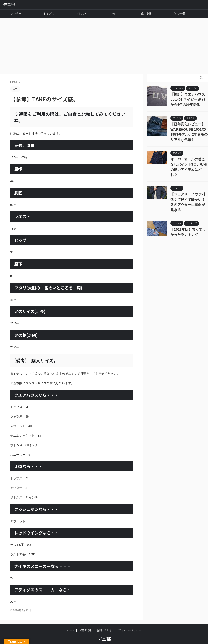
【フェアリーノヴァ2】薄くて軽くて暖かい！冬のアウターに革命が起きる (189, 180)
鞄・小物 (146, 13)
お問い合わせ (104, 622)
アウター (16, 13)
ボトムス (81, 13)
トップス (49, 13)
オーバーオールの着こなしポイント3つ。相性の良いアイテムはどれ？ (189, 152)
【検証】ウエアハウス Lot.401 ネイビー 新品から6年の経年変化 (188, 90)
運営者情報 (86, 622)
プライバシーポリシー (129, 622)
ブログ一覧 (179, 13)
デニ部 (9, 5)
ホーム (71, 622)
